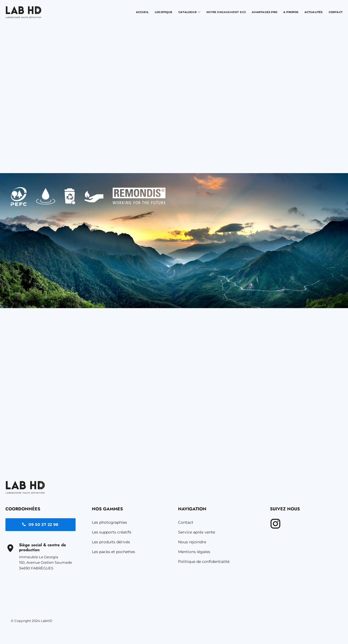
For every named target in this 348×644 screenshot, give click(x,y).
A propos (291, 12)
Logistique (164, 12)
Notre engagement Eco (226, 12)
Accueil (142, 12)
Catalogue (189, 12)
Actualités (314, 12)
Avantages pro (265, 12)
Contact (336, 12)
